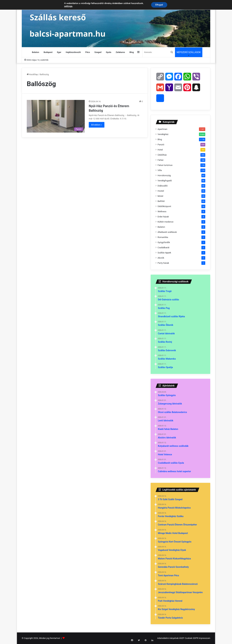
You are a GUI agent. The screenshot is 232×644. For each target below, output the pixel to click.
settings (68, 6)
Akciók (161, 258)
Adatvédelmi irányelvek (168, 638)
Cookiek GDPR (191, 638)
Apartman (162, 129)
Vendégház (163, 134)
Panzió (161, 144)
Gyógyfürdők (164, 242)
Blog (132, 52)
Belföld (161, 201)
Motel (160, 196)
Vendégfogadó (165, 181)
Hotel (160, 150)
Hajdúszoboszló (73, 52)
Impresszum (204, 638)
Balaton (35, 52)
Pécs (88, 52)
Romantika (163, 237)
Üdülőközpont (164, 206)
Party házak (163, 263)
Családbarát (163, 247)
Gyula (109, 52)
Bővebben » (97, 125)
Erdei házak (163, 217)
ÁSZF (182, 638)
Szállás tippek (164, 253)
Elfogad (159, 5)
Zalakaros (120, 52)
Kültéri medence (165, 222)
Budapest (48, 52)
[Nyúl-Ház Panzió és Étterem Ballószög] (56, 116)
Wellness (162, 211)
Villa (160, 170)
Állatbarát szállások (167, 232)
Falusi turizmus (165, 165)
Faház (160, 160)
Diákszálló (163, 186)
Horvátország (164, 175)
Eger (59, 52)
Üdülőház (162, 155)
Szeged (98, 52)
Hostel (161, 191)
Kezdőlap (32, 74)
